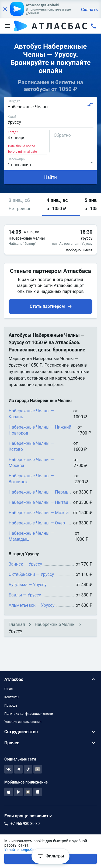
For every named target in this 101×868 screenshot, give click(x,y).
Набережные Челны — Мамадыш (31, 536)
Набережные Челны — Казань (31, 414)
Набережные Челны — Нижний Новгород (40, 430)
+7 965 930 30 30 (25, 824)
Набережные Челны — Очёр (37, 523)
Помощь (11, 706)
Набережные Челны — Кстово (31, 446)
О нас (8, 689)
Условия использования (23, 722)
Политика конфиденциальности (29, 714)
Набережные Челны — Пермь (38, 492)
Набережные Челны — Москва (31, 463)
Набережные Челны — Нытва (38, 502)
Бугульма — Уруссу (28, 585)
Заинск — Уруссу (25, 564)
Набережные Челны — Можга (39, 513)
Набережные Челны (55, 624)
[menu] (8, 26)
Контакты (12, 697)
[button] (23, 205)
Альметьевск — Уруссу (32, 605)
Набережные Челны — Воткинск (31, 479)
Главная (17, 624)
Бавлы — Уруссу (25, 595)
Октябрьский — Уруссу (31, 574)
